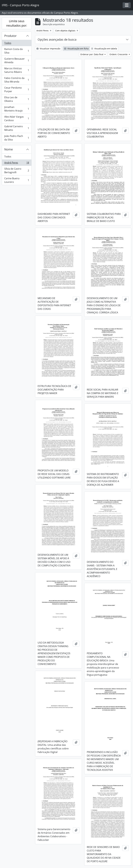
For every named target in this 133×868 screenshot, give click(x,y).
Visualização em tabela (104, 49)
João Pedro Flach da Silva (17, 138)
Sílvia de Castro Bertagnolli (17, 171)
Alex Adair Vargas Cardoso (17, 118)
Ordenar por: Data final (92, 54)
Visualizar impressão (48, 49)
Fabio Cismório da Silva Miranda (17, 80)
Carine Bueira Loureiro (17, 180)
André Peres (17, 163)
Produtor (10, 36)
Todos (8, 43)
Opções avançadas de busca (57, 39)
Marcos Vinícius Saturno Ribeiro (17, 70)
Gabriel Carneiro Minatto (17, 128)
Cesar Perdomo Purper (17, 89)
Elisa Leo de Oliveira (17, 99)
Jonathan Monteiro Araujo (17, 109)
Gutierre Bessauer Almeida (17, 61)
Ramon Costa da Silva (17, 51)
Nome (9, 149)
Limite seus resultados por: (17, 23)
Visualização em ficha (76, 49)
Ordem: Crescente (119, 54)
